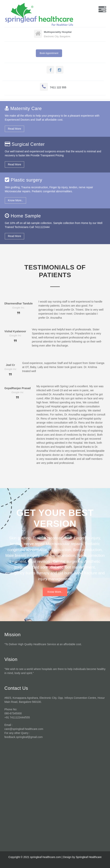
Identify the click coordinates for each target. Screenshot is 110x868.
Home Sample (26, 216)
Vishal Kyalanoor (15, 331)
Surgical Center (28, 144)
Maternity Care (26, 108)
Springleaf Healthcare (89, 857)
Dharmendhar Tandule (19, 303)
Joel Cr (10, 365)
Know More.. (15, 200)
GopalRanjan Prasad (18, 388)
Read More (14, 129)
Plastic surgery (27, 180)
